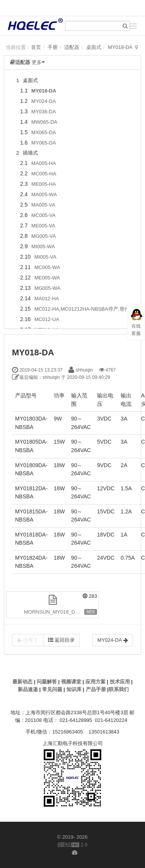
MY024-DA (44, 101)
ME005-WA (47, 278)
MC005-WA (47, 267)
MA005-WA (44, 194)
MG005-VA (43, 236)
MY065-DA (44, 143)
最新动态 (22, 682)
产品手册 (96, 689)
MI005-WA (43, 246)
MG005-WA (47, 288)
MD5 (91, 612)
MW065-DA (44, 122)
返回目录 (61, 640)
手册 (53, 47)
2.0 (73, 845)
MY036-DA (44, 112)
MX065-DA (44, 132)
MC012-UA (47, 319)
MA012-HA (47, 299)
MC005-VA (43, 215)
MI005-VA (45, 257)
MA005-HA (44, 163)
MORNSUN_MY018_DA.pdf (55, 612)
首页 (36, 47)
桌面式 (94, 47)
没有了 (28, 640)
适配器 (72, 47)
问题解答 (47, 682)
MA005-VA (43, 205)
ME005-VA (43, 226)
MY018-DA (120, 47)
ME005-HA (44, 184)
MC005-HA (44, 174)
